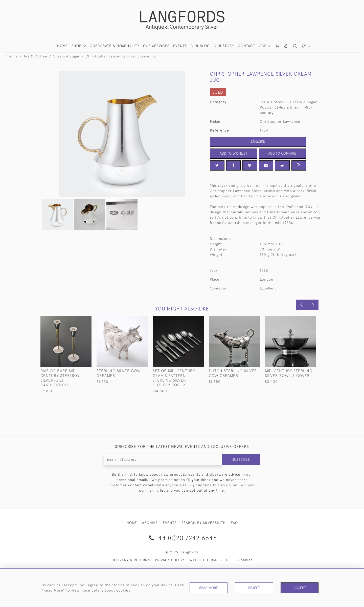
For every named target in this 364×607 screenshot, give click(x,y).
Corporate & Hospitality (115, 46)
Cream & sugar (66, 56)
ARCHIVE (150, 523)
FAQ (234, 523)
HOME (62, 46)
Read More (209, 588)
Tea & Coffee (35, 56)
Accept (300, 588)
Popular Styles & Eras (279, 107)
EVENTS (170, 523)
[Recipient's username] (163, 459)
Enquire (258, 141)
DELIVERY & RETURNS (131, 560)
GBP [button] (263, 46)
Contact (246, 46)
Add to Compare (282, 153)
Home (13, 56)
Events (180, 46)
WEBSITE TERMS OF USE (211, 560)
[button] (286, 46)
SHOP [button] (77, 46)
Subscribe (241, 459)
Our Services (156, 46)
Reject (254, 588)
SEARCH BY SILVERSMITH (204, 523)
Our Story (224, 46)
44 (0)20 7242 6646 (182, 538)
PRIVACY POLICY (170, 560)
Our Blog (200, 46)
